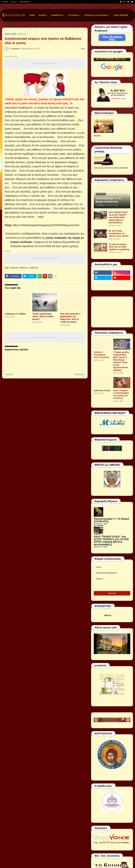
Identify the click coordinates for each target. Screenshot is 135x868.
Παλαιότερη (79, 374)
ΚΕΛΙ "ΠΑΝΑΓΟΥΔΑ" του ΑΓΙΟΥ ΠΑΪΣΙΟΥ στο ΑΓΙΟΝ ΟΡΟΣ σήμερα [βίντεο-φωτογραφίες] (118, 217)
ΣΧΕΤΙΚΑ (14, 2)
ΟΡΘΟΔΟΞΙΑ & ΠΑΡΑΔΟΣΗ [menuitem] (96, 15)
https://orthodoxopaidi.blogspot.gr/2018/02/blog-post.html (46, 225)
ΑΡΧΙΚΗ (5, 2)
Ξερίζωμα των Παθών (15, 314)
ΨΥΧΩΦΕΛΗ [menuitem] (74, 15)
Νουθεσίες (24, 268)
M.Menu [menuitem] (42, 15)
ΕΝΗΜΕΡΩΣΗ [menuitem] (57, 15)
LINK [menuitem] (32, 28)
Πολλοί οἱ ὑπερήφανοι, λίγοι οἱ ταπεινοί (101, 355)
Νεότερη (9, 374)
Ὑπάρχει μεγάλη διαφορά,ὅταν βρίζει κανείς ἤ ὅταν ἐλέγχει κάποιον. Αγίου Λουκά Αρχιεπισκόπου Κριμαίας (121, 361)
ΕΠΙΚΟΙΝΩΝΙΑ (25, 2)
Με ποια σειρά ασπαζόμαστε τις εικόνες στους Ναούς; (119, 233)
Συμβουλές (33, 268)
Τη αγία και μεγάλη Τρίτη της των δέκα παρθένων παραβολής (119, 247)
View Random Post (112, 37)
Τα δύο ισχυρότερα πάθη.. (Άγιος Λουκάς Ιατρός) (43, 317)
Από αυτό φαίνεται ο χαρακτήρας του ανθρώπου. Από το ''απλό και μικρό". (70, 318)
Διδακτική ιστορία (102, 390)
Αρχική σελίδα (10, 34)
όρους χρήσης (70, 246)
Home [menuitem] (32, 15)
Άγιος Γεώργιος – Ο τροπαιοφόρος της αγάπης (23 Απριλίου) (121, 394)
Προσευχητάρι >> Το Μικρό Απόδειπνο (108, 200)
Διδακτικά (22, 34)
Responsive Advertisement (45, 63)
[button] (118, 15)
